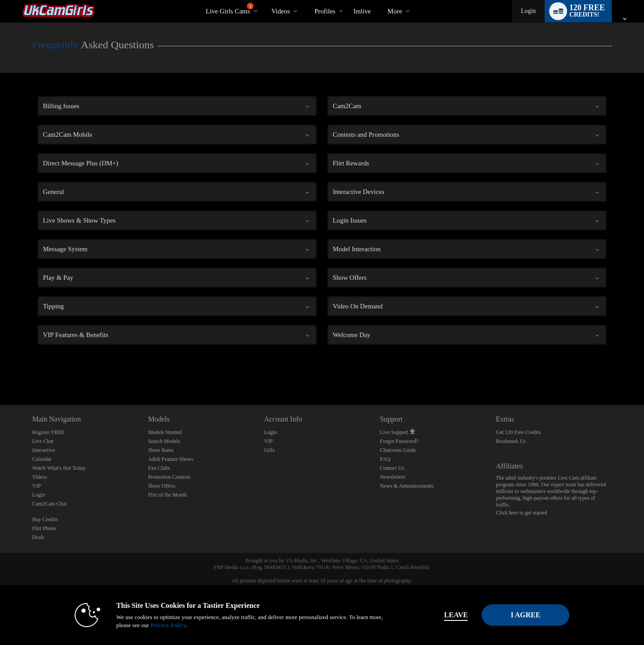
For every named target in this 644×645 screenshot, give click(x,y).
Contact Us (392, 468)
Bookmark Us (511, 441)
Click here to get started (522, 513)
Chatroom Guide (398, 450)
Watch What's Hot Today (59, 468)
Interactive (44, 450)
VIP (36, 486)
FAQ (385, 459)
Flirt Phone (44, 528)
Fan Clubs (159, 468)
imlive (362, 11)
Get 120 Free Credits (518, 432)
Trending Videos (264, 0)
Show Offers (162, 486)
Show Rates (161, 450)
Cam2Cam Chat (49, 504)
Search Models (164, 441)
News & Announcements (407, 486)
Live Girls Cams (230, 9)
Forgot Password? (399, 441)
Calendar (42, 459)
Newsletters (393, 477)
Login (528, 11)
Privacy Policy (159, 625)
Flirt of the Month (167, 495)
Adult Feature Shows (171, 459)
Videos (281, 11)
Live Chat (43, 441)
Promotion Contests (169, 477)
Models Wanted (165, 432)
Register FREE (48, 432)
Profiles (325, 11)
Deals (38, 537)
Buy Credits (45, 519)
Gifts (269, 450)
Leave (447, 615)
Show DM (0, 372)
